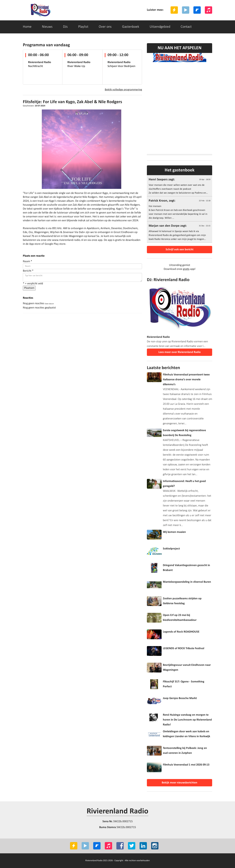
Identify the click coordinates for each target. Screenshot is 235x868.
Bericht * (28, 271)
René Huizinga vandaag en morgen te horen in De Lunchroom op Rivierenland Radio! (187, 720)
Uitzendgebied (160, 27)
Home (27, 27)
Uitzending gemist (180, 265)
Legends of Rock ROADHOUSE (181, 632)
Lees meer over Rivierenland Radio (180, 352)
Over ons (105, 27)
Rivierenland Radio (117, 811)
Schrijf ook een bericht (180, 250)
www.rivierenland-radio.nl (68, 240)
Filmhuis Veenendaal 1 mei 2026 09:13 (186, 765)
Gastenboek (131, 27)
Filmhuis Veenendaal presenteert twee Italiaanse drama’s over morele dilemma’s (186, 380)
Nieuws (47, 27)
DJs (65, 27)
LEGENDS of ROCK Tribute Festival (184, 648)
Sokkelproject (171, 549)
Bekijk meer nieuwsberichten (180, 783)
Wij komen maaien (174, 532)
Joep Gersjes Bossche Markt (180, 698)
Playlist (83, 27)
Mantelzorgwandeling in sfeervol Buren (187, 582)
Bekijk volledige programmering (123, 90)
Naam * (27, 261)
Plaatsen (29, 288)
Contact (186, 27)
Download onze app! (180, 269)
